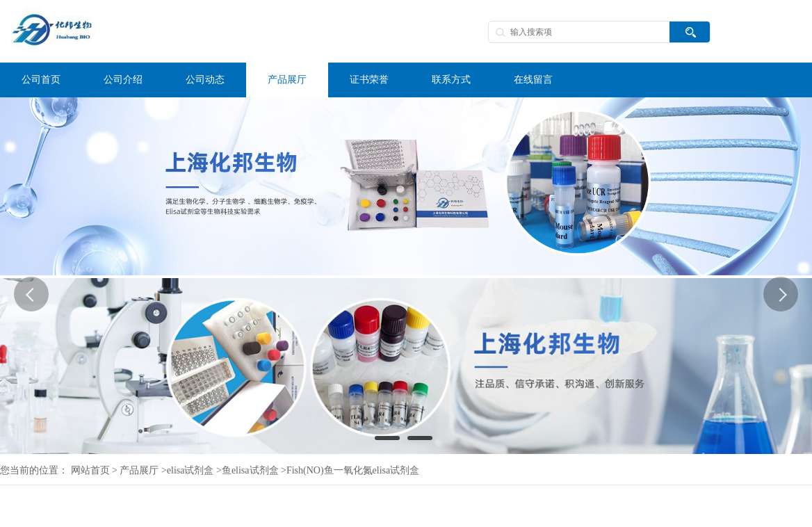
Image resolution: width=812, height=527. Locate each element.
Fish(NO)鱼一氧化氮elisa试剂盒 (353, 470)
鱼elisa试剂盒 (250, 470)
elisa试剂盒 (190, 470)
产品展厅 (139, 470)
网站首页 (90, 470)
